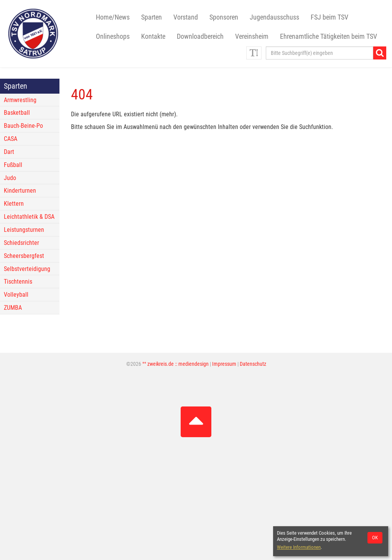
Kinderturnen (20, 191)
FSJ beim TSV (329, 17)
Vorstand (186, 17)
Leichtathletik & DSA (29, 217)
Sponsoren (224, 17)
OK (375, 538)
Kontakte (153, 36)
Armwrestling (20, 100)
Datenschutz (253, 364)
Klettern (14, 204)
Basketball (17, 113)
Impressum (224, 364)
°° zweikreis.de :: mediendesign (175, 364)
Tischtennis (18, 282)
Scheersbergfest (24, 256)
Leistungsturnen (24, 230)
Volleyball (16, 295)
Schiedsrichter (21, 243)
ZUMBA (13, 308)
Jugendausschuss (274, 17)
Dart (9, 152)
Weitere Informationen (299, 547)
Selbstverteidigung (27, 269)
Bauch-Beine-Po (23, 126)
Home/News (113, 17)
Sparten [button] (152, 17)
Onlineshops (113, 36)
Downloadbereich (200, 36)
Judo (10, 178)
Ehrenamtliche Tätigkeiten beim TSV (329, 36)
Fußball (13, 165)
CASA (11, 139)
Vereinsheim (252, 36)
